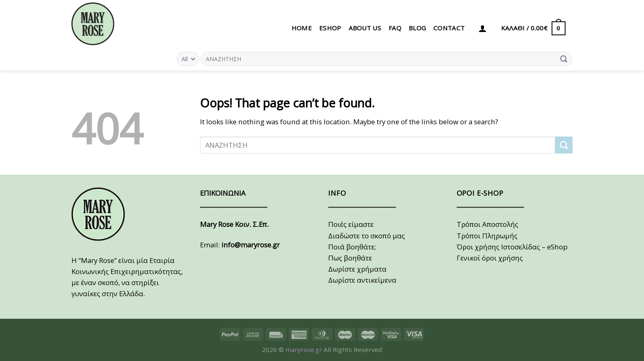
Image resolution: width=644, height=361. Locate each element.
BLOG (417, 28)
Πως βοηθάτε (350, 258)
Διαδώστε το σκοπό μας (367, 236)
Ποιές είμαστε (351, 224)
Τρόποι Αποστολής (488, 224)
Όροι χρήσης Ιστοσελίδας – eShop (512, 247)
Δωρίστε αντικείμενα (362, 280)
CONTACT (449, 28)
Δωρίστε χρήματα (357, 269)
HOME (302, 28)
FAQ (395, 28)
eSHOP (330, 28)
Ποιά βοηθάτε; (352, 247)
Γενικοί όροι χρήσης (490, 258)
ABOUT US (365, 28)
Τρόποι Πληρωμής (487, 236)
